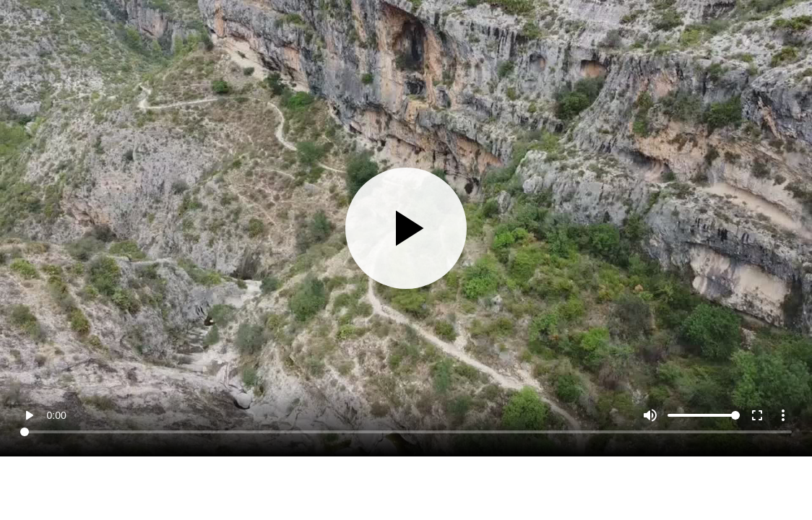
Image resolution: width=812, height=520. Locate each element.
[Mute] (650, 415)
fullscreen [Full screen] (757, 415)
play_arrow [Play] (29, 415)
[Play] (406, 229)
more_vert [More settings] (783, 415)
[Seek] (406, 432)
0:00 (56, 415)
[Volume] (704, 415)
